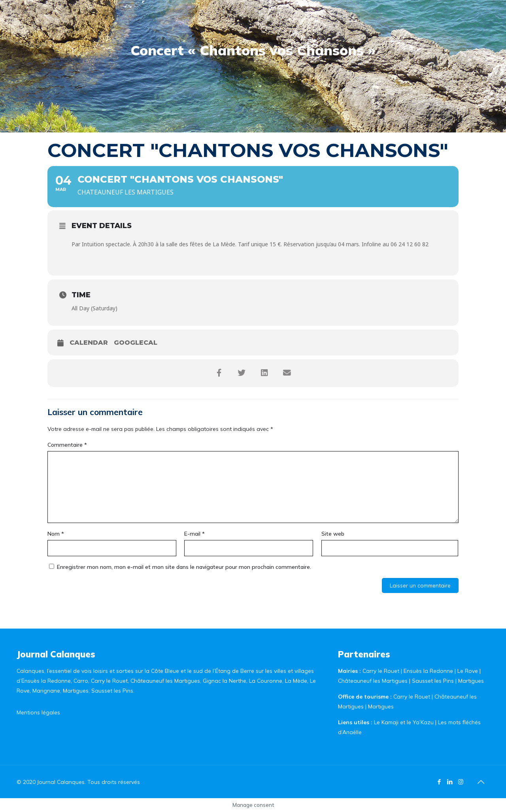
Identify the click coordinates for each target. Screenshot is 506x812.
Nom (56, 534)
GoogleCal (136, 343)
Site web (333, 534)
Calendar (89, 343)
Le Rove (468, 671)
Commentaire (67, 445)
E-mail (194, 534)
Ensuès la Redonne (429, 671)
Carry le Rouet (381, 671)
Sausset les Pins (433, 681)
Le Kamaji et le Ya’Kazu (404, 722)
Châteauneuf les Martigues (373, 681)
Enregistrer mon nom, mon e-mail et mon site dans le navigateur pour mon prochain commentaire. (184, 567)
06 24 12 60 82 (410, 244)
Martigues (471, 681)
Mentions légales (38, 712)
